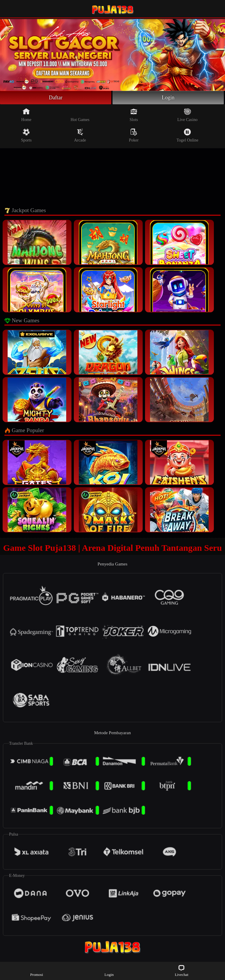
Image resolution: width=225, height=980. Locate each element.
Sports (26, 135)
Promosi (37, 970)
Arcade (80, 135)
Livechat (182, 970)
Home (27, 115)
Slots (134, 115)
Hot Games (80, 115)
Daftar (56, 98)
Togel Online (187, 135)
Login (168, 98)
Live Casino (187, 115)
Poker (134, 135)
